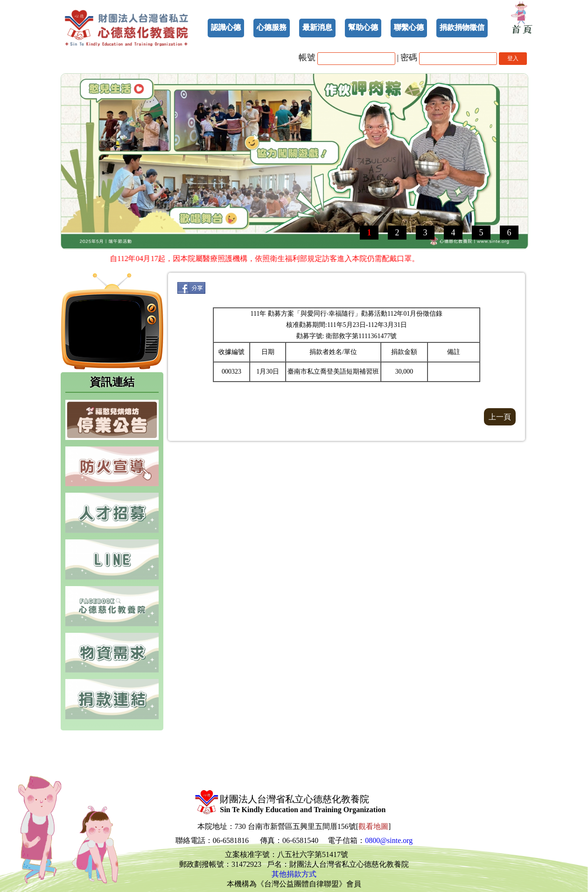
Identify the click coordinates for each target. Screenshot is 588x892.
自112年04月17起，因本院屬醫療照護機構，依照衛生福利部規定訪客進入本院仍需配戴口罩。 (266, 258)
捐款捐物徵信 (462, 27)
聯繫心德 (409, 27)
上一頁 (500, 417)
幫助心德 (363, 27)
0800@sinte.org (389, 840)
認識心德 (226, 27)
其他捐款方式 (294, 874)
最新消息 (317, 27)
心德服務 (272, 27)
